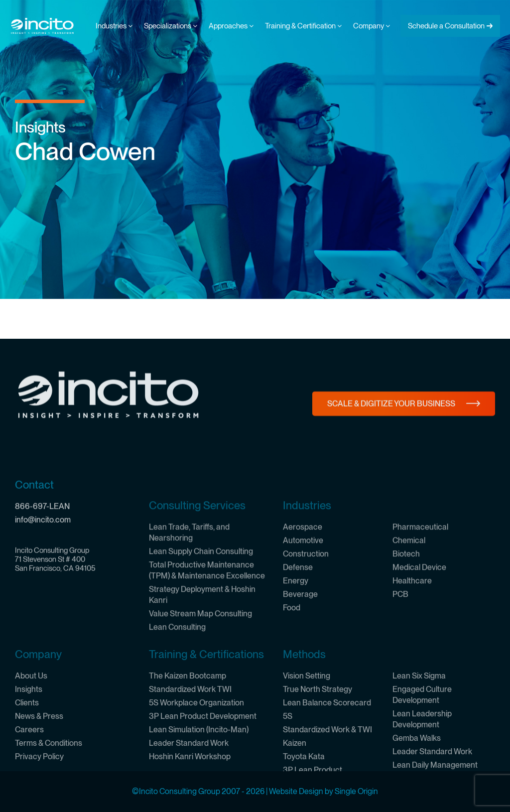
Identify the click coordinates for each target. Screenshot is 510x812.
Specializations (171, 26)
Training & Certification (303, 26)
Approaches (231, 26)
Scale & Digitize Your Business (391, 423)
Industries (114, 26)
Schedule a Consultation (446, 26)
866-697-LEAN (42, 589)
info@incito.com (43, 603)
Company (372, 26)
